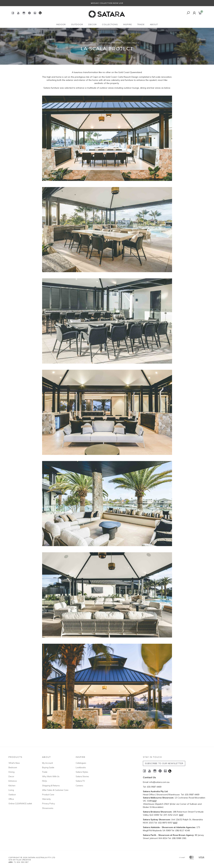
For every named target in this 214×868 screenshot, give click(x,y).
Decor (11, 776)
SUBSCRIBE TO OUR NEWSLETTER (164, 763)
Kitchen (12, 786)
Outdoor (12, 795)
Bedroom (13, 767)
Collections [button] (110, 24)
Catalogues (81, 763)
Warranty (46, 799)
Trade (45, 772)
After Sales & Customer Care (55, 790)
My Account (47, 763)
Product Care (48, 795)
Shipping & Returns (51, 786)
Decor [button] (93, 24)
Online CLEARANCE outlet (20, 804)
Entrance (13, 781)
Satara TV (80, 781)
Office (11, 799)
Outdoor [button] (77, 24)
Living (11, 790)
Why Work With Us (51, 776)
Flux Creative (24, 860)
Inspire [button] (128, 24)
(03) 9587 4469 (154, 787)
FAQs (45, 781)
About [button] (154, 24)
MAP (155, 801)
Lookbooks (81, 767)
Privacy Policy (49, 804)
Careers (79, 786)
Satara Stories (82, 776)
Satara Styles (82, 772)
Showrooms (48, 808)
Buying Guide (48, 767)
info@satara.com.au (159, 782)
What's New (14, 763)
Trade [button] (141, 24)
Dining (11, 772)
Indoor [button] (61, 24)
